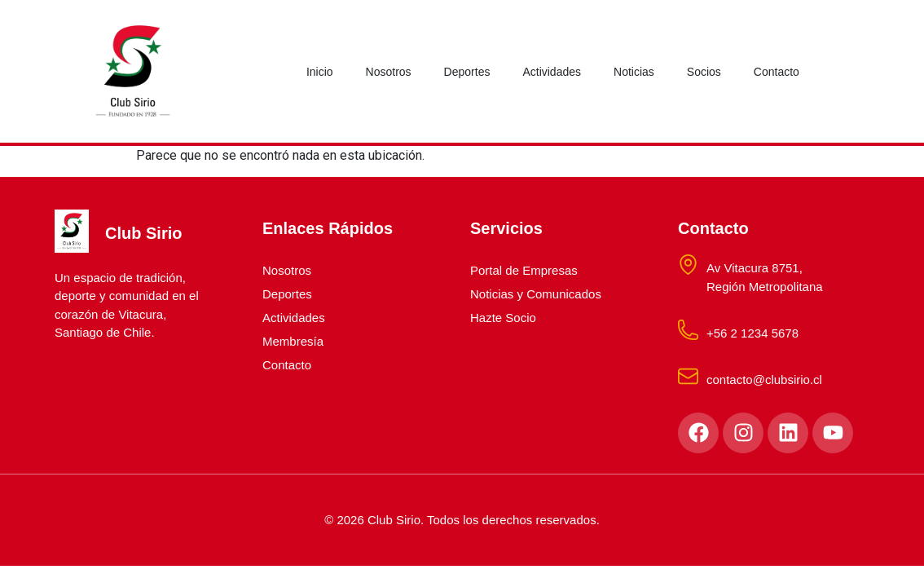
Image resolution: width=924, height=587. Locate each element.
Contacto (777, 72)
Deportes (467, 72)
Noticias (634, 72)
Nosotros (389, 72)
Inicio (320, 72)
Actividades (552, 72)
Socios (704, 72)
